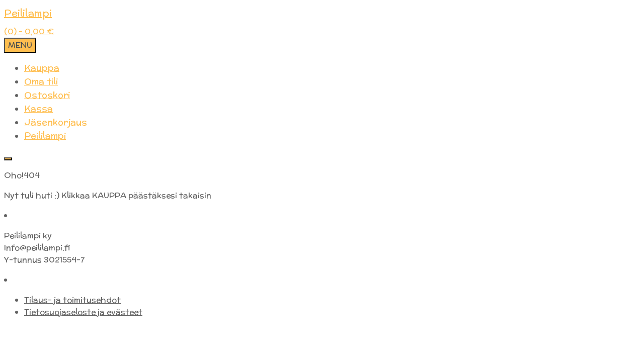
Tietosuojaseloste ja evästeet (83, 312)
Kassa (38, 108)
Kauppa (42, 68)
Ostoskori (47, 95)
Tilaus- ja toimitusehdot (72, 300)
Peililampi (28, 13)
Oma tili (41, 81)
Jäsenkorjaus (56, 122)
